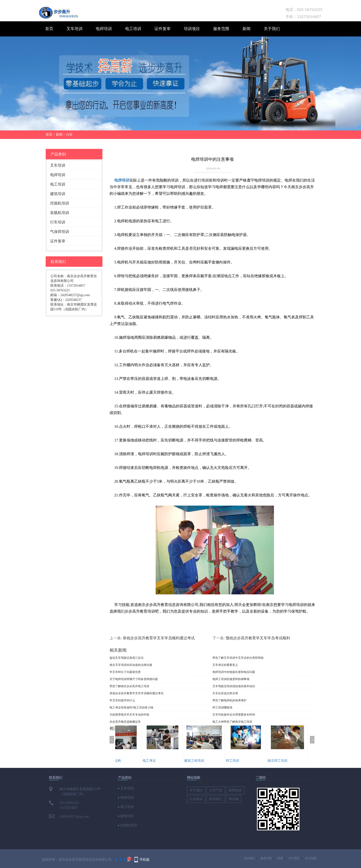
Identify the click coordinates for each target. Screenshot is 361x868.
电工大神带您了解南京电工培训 (232, 722)
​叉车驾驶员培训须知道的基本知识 (234, 686)
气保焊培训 (60, 232)
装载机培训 (60, 213)
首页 (49, 29)
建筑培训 (58, 194)
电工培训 (133, 29)
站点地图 (311, 858)
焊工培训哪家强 (222, 708)
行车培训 (58, 222)
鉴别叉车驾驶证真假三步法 (127, 658)
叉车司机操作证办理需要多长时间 (234, 715)
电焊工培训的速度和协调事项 (231, 679)
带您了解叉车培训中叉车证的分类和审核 (238, 658)
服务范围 (221, 29)
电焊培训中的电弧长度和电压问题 (234, 672)
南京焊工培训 (296, 760)
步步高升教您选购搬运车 (125, 722)
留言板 (234, 799)
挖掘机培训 (60, 203)
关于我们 (272, 29)
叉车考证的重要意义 (225, 665)
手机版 (145, 859)
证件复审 (163, 29)
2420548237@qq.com (74, 817)
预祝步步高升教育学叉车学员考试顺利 (258, 638)
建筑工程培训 (213, 760)
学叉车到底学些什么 (122, 700)
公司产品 (216, 790)
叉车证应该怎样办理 (225, 693)
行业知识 (196, 799)
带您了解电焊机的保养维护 (229, 700)
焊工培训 (251, 760)
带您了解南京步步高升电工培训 (129, 686)
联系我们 (216, 799)
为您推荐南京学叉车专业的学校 (129, 715)
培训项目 (192, 29)
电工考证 (168, 760)
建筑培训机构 (130, 760)
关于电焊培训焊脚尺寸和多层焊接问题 (134, 679)
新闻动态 (235, 790)
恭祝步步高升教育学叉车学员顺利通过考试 (159, 638)
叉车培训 (75, 29)
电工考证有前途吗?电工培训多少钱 (131, 708)
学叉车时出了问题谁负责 (125, 672)
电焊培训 (104, 29)
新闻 (247, 29)
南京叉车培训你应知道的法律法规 (131, 665)
